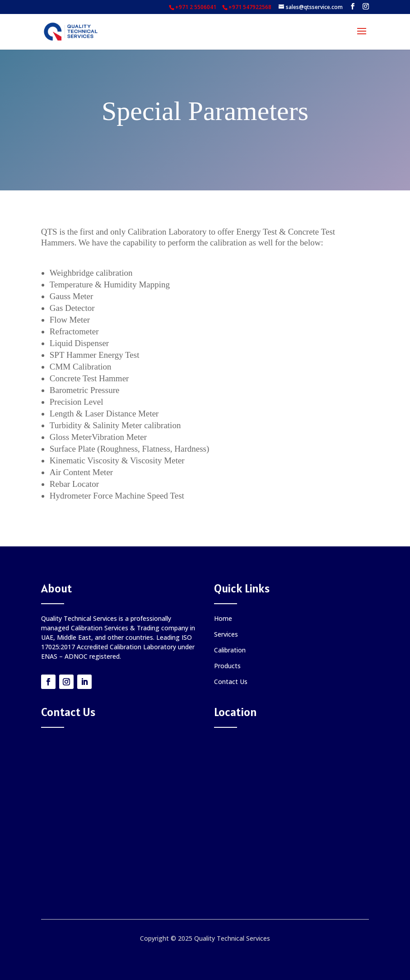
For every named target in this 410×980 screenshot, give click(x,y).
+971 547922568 (250, 7)
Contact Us (231, 682)
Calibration (230, 650)
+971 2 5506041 (196, 7)
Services (226, 634)
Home (223, 618)
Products (227, 666)
